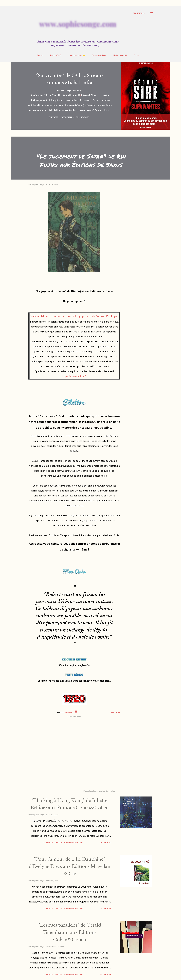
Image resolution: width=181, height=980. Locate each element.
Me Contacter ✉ (120, 55)
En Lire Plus (105, 843)
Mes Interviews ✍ (77, 55)
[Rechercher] (139, 13)
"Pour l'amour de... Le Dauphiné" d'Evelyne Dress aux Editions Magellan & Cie (70, 866)
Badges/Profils (56, 55)
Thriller (68, 712)
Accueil (40, 55)
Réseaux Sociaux (99, 55)
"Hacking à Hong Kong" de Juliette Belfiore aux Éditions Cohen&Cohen (70, 804)
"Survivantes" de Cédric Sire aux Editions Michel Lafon (70, 79)
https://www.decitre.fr (74, 376)
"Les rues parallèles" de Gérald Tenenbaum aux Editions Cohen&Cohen (70, 932)
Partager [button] (54, 117)
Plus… (136, 55)
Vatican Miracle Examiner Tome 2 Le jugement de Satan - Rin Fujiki (74, 316)
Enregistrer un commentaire (75, 117)
